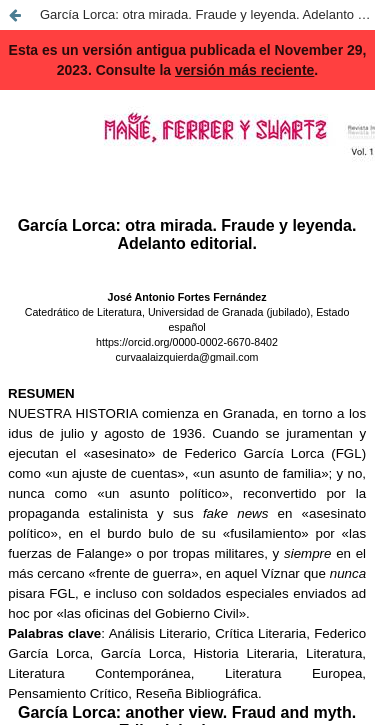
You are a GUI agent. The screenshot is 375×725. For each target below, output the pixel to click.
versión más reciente (244, 70)
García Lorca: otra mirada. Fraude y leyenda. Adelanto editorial (207, 14)
